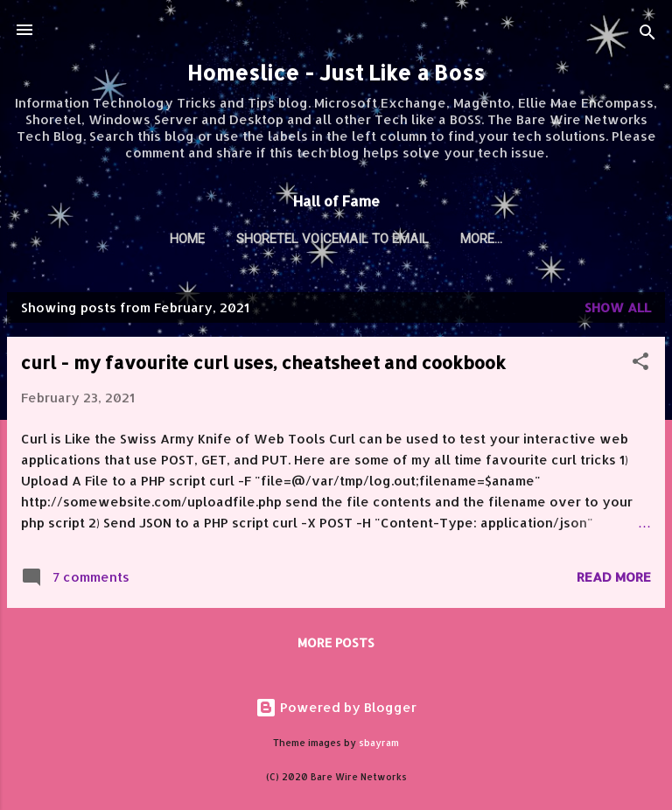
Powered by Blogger (336, 707)
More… (481, 239)
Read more (614, 577)
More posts (336, 642)
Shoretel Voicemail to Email (332, 239)
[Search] (647, 35)
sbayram (379, 743)
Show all (618, 307)
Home (187, 239)
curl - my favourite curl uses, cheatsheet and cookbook (263, 362)
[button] (640, 364)
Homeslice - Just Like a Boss (336, 73)
